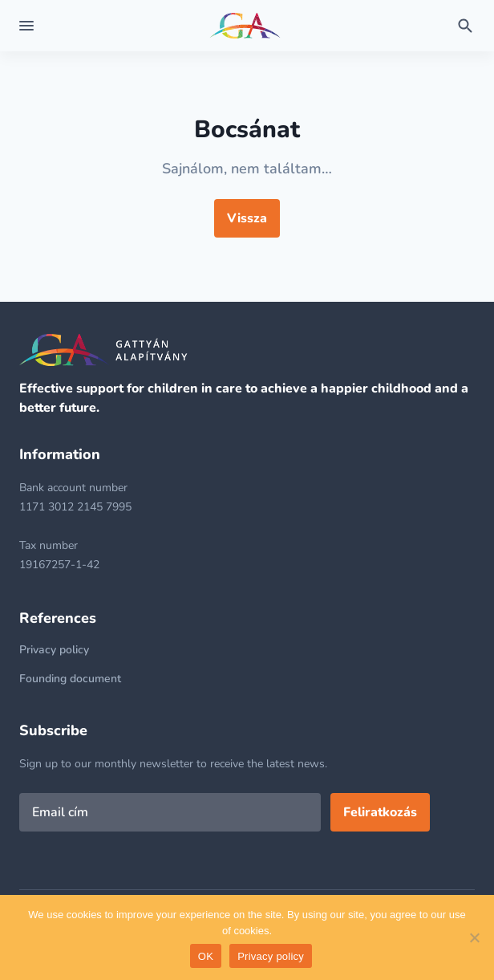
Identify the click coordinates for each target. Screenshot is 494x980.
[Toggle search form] (465, 26)
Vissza (247, 218)
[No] (474, 937)
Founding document (70, 679)
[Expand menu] (26, 26)
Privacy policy (54, 650)
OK (206, 956)
